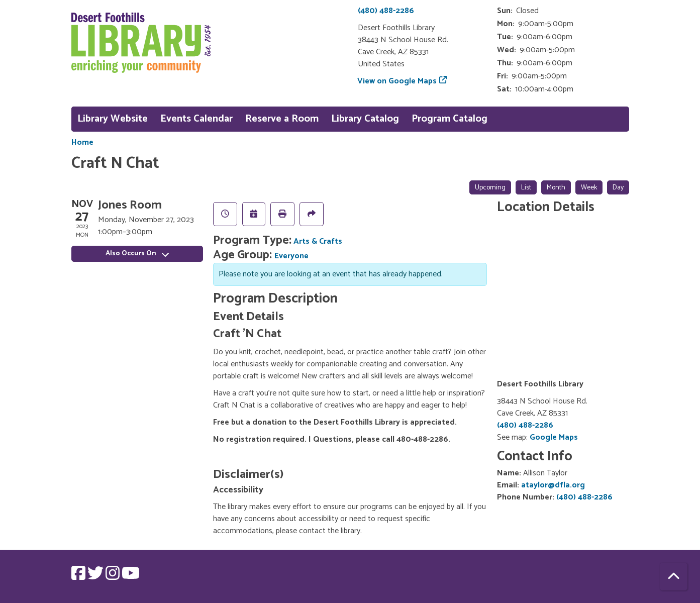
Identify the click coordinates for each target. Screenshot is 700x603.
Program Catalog (449, 119)
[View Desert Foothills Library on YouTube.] (131, 577)
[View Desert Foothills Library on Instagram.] (114, 577)
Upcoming (490, 188)
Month (556, 188)
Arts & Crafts (318, 241)
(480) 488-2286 (386, 11)
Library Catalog (365, 119)
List (526, 188)
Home (82, 143)
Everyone (291, 256)
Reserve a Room (282, 119)
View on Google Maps (397, 81)
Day (618, 188)
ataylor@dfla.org (553, 485)
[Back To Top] (674, 577)
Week (589, 188)
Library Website (113, 119)
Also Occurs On (137, 254)
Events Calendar (196, 119)
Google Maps (554, 437)
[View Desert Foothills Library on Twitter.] (96, 577)
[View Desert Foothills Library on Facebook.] (79, 577)
